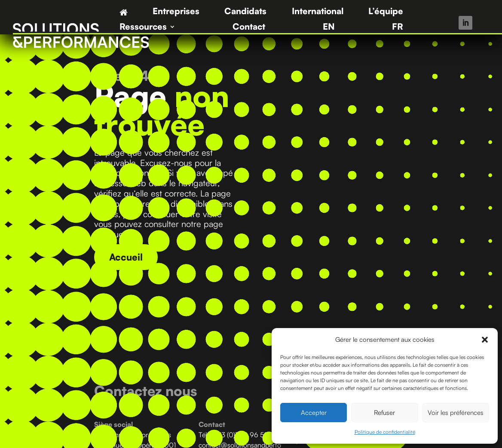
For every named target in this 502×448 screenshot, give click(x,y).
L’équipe (386, 12)
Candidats (245, 12)
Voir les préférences (456, 413)
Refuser (384, 413)
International (318, 12)
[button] (485, 340)
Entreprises (176, 12)
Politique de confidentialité (385, 432)
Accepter (314, 413)
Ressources (143, 28)
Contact (249, 28)
